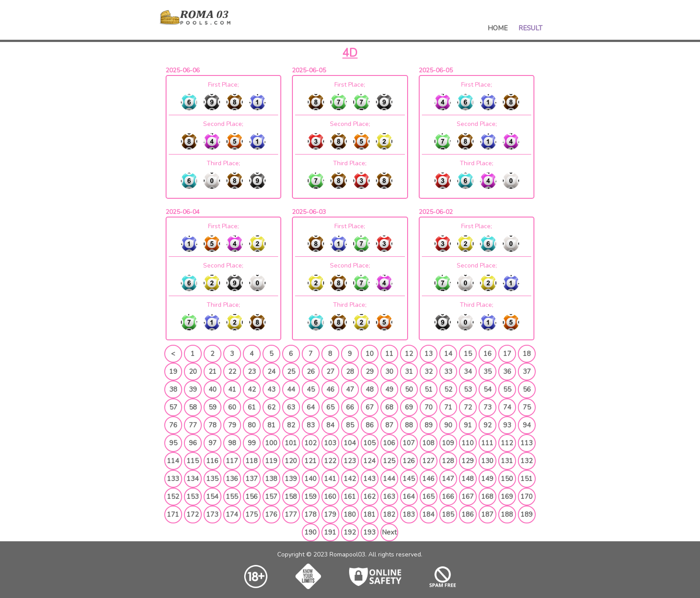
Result (530, 28)
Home (498, 28)
